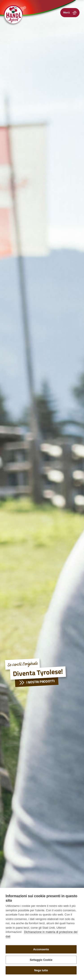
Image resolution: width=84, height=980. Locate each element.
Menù (71, 13)
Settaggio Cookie (41, 960)
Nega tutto (41, 970)
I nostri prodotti (36, 683)
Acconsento (41, 949)
